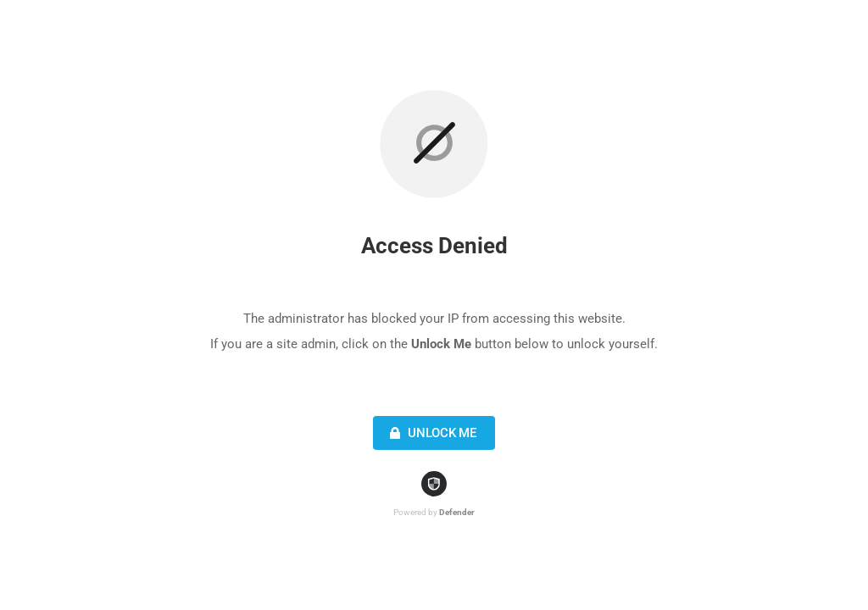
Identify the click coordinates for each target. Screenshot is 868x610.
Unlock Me (431, 433)
